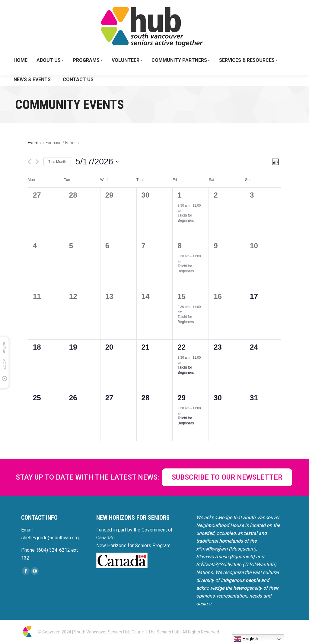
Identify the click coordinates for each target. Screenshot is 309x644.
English (246, 639)
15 (182, 296)
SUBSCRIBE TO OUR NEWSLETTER (227, 477)
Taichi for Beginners (186, 218)
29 (182, 398)
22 (182, 347)
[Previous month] (29, 162)
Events (34, 143)
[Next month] (37, 162)
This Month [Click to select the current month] (57, 162)
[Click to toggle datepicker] (97, 162)
